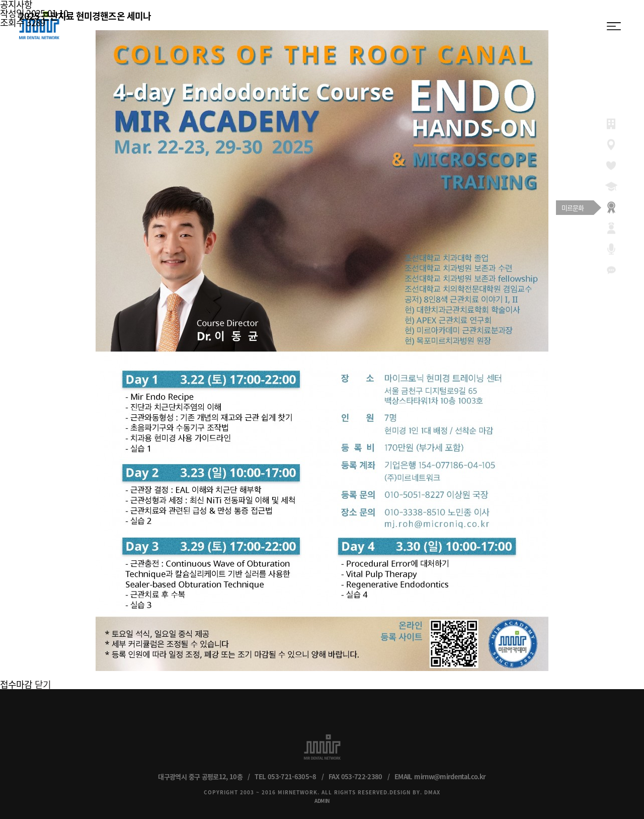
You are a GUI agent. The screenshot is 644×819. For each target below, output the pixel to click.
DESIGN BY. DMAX (415, 792)
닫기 (43, 684)
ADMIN (322, 801)
